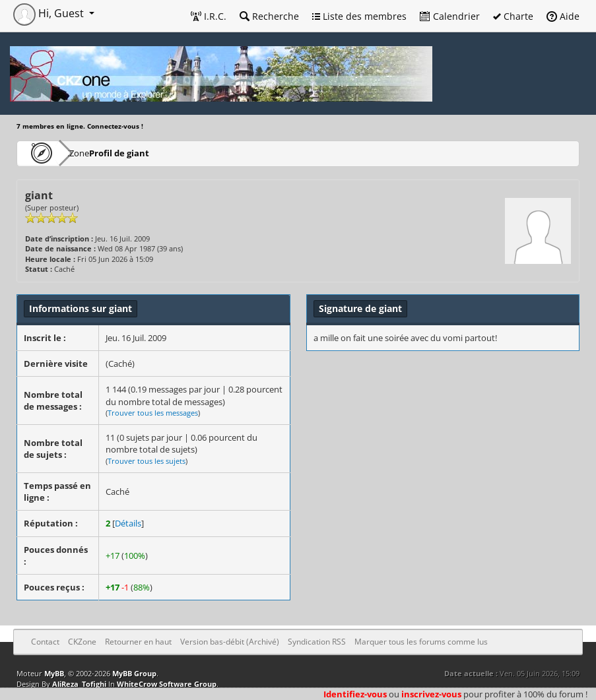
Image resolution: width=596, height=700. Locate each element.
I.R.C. (209, 16)
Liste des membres (359, 16)
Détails (128, 523)
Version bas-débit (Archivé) (230, 642)
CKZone (93, 153)
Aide (563, 16)
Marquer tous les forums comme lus (421, 642)
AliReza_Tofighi (79, 684)
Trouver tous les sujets (147, 461)
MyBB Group (134, 673)
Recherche (269, 16)
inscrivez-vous (431, 694)
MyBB (54, 673)
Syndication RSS (317, 642)
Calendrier (450, 16)
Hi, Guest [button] (50, 13)
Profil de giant (159, 153)
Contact (45, 642)
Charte (513, 16)
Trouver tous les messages (153, 413)
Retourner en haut (138, 642)
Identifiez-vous (355, 694)
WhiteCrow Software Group (167, 684)
